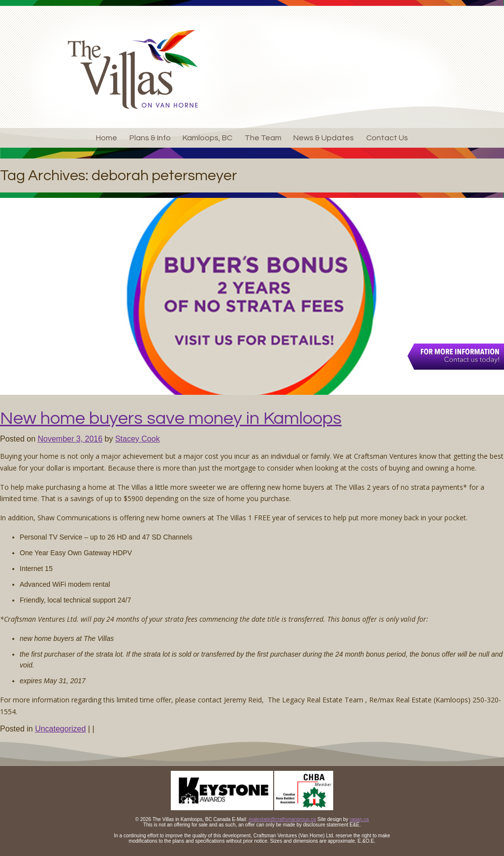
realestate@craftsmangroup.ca (282, 819)
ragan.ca (359, 819)
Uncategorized (60, 729)
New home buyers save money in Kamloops (171, 418)
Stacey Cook (138, 439)
